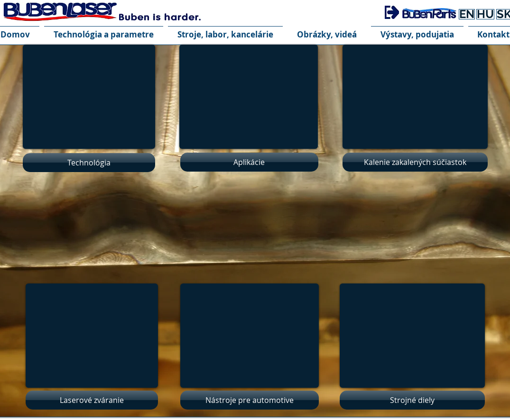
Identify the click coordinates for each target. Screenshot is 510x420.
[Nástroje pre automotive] (250, 400)
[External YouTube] (250, 336)
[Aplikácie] (249, 162)
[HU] (485, 14)
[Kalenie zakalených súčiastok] (415, 162)
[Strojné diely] (412, 400)
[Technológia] (89, 163)
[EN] (467, 14)
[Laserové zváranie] (92, 400)
